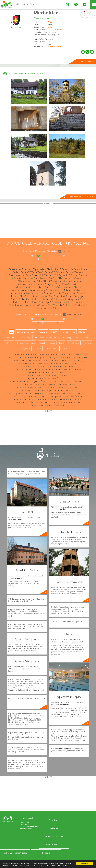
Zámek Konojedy (36, 358)
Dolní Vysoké (61, 275)
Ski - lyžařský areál (68, 332)
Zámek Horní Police (70, 355)
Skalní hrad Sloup (48, 396)
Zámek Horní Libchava (30, 367)
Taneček (79, 299)
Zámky (86, 337)
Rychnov (15, 296)
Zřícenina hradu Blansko (75, 393)
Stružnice (36, 299)
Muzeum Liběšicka (73, 370)
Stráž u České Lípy (20, 299)
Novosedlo (24, 293)
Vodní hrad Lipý (44, 384)
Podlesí (56, 293)
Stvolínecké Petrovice (52, 299)
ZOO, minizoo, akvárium (26, 332)
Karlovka (22, 284)
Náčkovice (78, 290)
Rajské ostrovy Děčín (64, 384)
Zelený (47, 308)
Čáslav (16, 272)
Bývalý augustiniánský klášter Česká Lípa (47, 378)
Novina (13, 293)
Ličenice (47, 287)
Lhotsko (38, 287)
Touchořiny (30, 302)
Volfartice (81, 305)
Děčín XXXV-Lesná (75, 272)
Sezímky (34, 296)
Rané (82, 293)
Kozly (58, 284)
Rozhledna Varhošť (71, 402)
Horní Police (36, 281)
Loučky (56, 287)
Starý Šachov (66, 296)
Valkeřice (59, 302)
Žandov (38, 308)
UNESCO (54, 332)
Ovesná (34, 293)
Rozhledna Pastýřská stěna (30, 387)
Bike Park (87, 343)
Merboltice (46, 13)
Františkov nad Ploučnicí (45, 278)
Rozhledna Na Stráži (24, 399)
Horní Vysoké (51, 281)
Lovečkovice (68, 287)
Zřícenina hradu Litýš (52, 370)
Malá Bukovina (19, 290)
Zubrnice (57, 308)
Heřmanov (77, 278)
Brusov (84, 269)
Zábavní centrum (52, 348)
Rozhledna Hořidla (64, 390)
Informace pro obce (54, 836)
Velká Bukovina (17, 305)
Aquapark (43, 332)
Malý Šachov (47, 290)
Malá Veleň (33, 290)
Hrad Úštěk (79, 361)
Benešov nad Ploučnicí (20, 269)
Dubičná (83, 275)
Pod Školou (45, 293)
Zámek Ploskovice (52, 393)
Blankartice (52, 269)
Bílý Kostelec (39, 269)
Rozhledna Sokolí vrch (65, 364)
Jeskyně (52, 343)
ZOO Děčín (73, 387)
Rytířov (25, 296)
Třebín (41, 302)
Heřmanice (65, 278)
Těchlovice (18, 302)
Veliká (79, 302)
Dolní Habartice (17, 275)
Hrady (77, 337)
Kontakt (46, 853)
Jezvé (79, 281)
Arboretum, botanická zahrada (47, 337)
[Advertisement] (48, 221)
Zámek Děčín (28, 384)
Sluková (44, 296)
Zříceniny (9, 343)
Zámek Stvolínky (19, 361)
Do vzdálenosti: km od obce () (37, 314)
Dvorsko (18, 278)
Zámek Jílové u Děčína (26, 402)
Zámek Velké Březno (55, 387)
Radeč (75, 293)
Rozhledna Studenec (46, 399)
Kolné (40, 284)
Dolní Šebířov (46, 275)
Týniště (49, 302)
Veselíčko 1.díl (60, 305)
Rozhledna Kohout (49, 355)
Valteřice (70, 302)
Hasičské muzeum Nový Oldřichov (36, 364)
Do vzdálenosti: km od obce (40, 251)
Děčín (50, 27)
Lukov (78, 287)
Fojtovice (28, 278)
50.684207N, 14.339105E (56, 30)
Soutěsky (54, 296)
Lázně (62, 343)
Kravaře (66, 284)
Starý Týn (79, 296)
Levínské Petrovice (23, 287)
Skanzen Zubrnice (38, 361)
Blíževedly (65, 269)
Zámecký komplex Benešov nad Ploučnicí (66, 358)
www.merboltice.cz (55, 47)
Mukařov (67, 290)
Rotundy (42, 343)
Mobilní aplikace (54, 845)
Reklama (54, 828)
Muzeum (38, 348)
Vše (11, 332)
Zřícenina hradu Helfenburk (26, 370)
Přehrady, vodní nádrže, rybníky (19, 337)
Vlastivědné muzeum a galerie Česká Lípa (31, 381)
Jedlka (72, 281)
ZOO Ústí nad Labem (49, 402)
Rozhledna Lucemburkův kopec (37, 390)
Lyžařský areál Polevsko (26, 396)
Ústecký (50, 22)
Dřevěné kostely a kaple (26, 343)
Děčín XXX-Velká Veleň (32, 272)
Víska (72, 305)
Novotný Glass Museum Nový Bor (25, 393)
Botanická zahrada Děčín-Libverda (59, 367)
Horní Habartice (21, 281)
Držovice (73, 275)
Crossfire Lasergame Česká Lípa (69, 381)
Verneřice (47, 305)
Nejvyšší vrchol (74, 343)
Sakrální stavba (68, 348)
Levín (74, 284)
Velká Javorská (33, 305)
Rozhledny (67, 337)
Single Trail (26, 348)
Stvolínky (69, 299)
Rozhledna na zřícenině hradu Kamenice (47, 376)
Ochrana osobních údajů (15, 853)
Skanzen (83, 332)
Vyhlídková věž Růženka (70, 396)
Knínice (32, 284)
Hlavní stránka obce (88, 61)
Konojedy (49, 284)
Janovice (63, 281)
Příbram (66, 293)
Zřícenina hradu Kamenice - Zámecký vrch (47, 373)
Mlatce (58, 290)
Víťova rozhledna (18, 358)
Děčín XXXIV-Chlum (54, 272)
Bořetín (75, 269)
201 (49, 42)
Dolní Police (32, 275)
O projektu (54, 820)
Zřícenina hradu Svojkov (69, 399)
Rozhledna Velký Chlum (60, 361)
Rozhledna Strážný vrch (27, 355)
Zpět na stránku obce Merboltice (83, 197)
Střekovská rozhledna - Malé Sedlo (48, 405)
